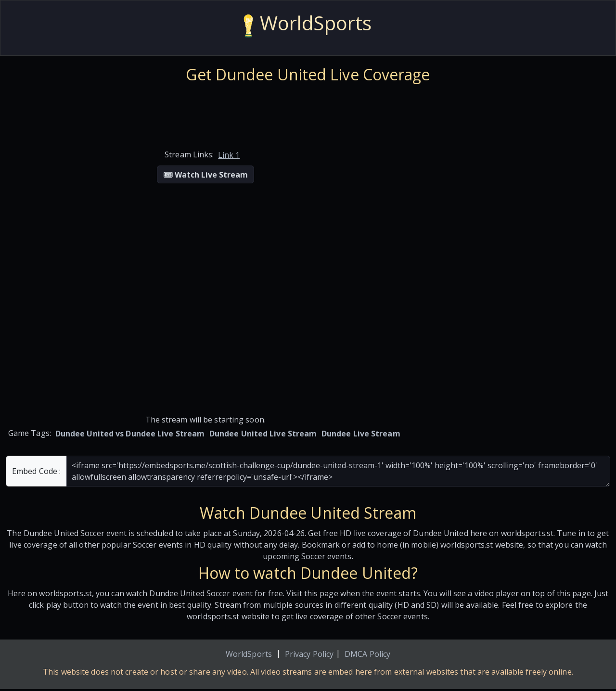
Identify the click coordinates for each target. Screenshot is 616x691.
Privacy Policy (309, 654)
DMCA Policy (367, 654)
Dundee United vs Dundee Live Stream (130, 434)
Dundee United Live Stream (263, 434)
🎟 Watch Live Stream (205, 175)
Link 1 (229, 155)
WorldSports (249, 654)
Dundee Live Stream (361, 434)
